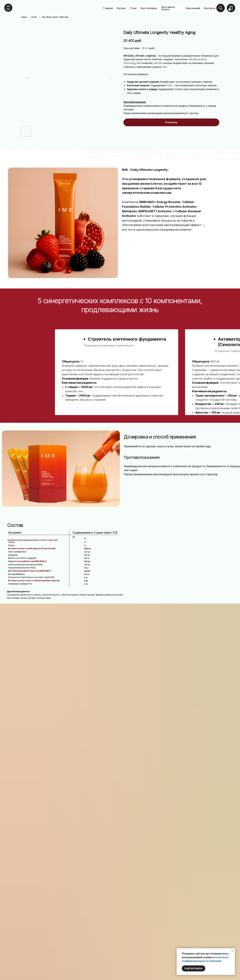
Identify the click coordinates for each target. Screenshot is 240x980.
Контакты (210, 8)
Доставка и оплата (168, 8)
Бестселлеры (149, 8)
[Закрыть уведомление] (232, 951)
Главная (108, 8)
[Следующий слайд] (111, 78)
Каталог (121, 8)
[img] (8, 8)
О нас (133, 8)
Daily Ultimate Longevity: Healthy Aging (55, 17)
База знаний (193, 8)
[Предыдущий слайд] (27, 78)
